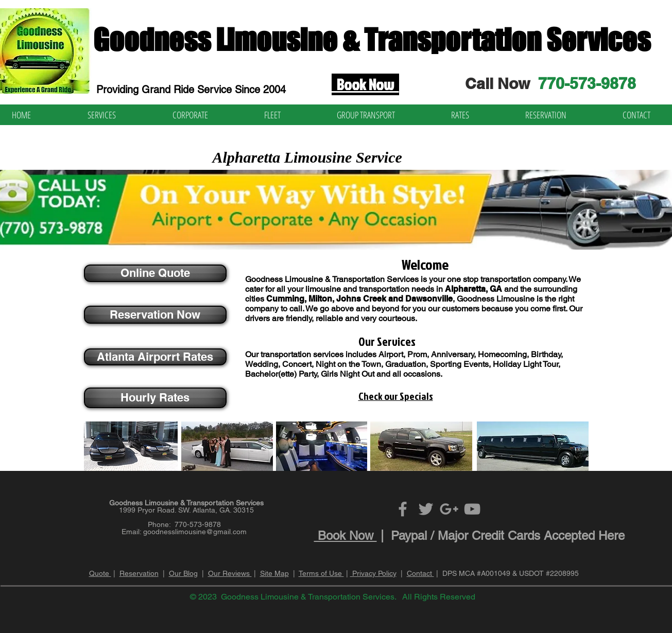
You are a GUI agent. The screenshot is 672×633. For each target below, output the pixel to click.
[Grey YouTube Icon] (472, 509)
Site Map (274, 573)
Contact (420, 573)
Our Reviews (230, 573)
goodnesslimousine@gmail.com (195, 532)
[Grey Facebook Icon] (403, 509)
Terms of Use (321, 573)
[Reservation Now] (155, 315)
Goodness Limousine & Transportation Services (372, 40)
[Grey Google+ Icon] (449, 509)
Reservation (139, 573)
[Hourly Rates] (155, 398)
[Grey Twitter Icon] (426, 509)
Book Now (346, 535)
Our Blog (183, 573)
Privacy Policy (373, 573)
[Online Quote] (155, 273)
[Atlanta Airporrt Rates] (155, 357)
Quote (100, 573)
